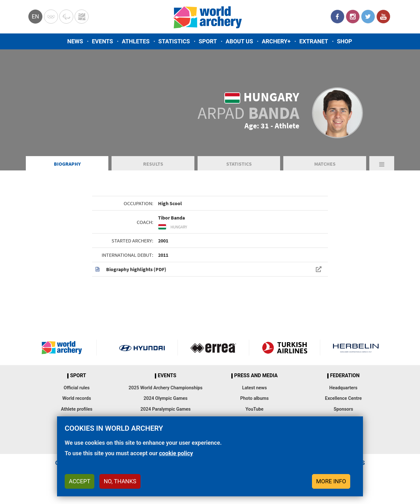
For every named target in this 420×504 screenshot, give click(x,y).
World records (76, 398)
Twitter (368, 17)
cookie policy (176, 453)
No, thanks (120, 481)
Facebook (337, 17)
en (35, 16)
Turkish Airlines (285, 348)
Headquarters (343, 388)
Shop (344, 41)
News (75, 41)
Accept (80, 481)
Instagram (353, 17)
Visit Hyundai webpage (142, 348)
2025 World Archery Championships (166, 388)
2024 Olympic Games (166, 398)
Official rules (77, 388)
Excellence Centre (343, 398)
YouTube (383, 17)
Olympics (51, 17)
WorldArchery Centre (82, 17)
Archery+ (276, 41)
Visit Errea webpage (213, 348)
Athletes (136, 41)
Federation (345, 376)
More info (331, 481)
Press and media (256, 376)
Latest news (255, 388)
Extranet (314, 41)
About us (239, 41)
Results (153, 164)
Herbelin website (356, 348)
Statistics (174, 41)
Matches (325, 164)
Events (102, 41)
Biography (67, 164)
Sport (208, 41)
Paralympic (66, 17)
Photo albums (254, 398)
